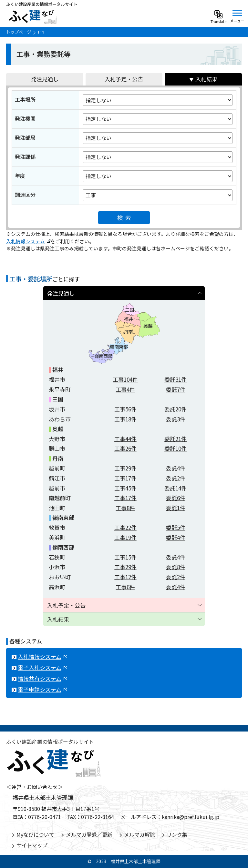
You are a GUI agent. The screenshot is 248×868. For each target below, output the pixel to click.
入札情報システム (28, 241)
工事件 (125, 379)
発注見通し (45, 79)
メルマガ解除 (139, 834)
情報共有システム (42, 678)
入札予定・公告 (124, 79)
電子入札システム (42, 667)
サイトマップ (32, 845)
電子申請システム (42, 689)
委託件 (176, 379)
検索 (126, 217)
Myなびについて (35, 834)
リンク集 (177, 834)
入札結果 (206, 79)
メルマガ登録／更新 (89, 834)
